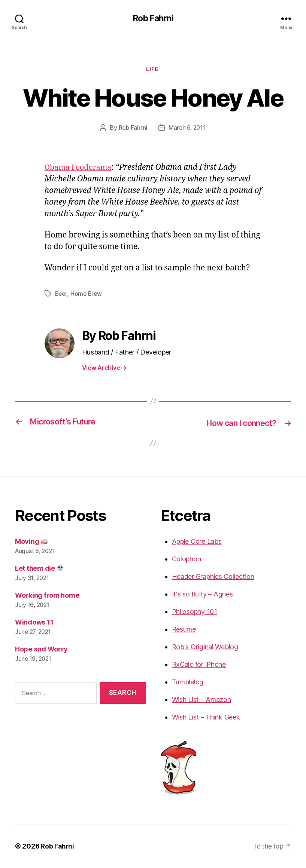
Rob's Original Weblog (205, 648)
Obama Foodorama (80, 169)
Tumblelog (188, 683)
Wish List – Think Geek (206, 718)
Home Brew (87, 295)
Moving (31, 542)
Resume (184, 630)
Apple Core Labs (197, 542)
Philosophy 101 (195, 612)
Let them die (39, 569)
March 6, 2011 (187, 129)
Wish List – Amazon (202, 700)
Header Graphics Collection (213, 577)
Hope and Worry (41, 650)
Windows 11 (34, 623)
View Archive (104, 369)
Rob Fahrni (153, 19)
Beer (62, 295)
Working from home (47, 596)
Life (153, 71)
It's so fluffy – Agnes (202, 595)
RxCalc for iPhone (199, 665)
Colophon (187, 560)
